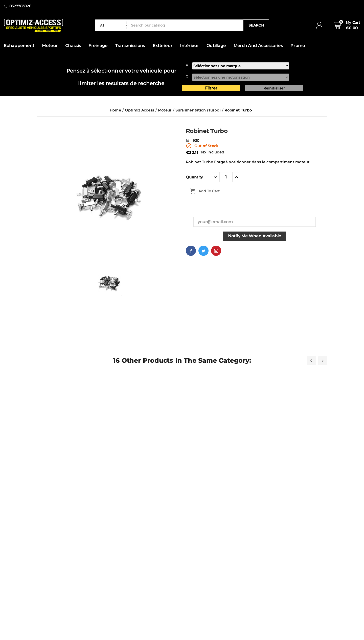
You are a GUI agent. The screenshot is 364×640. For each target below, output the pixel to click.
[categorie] (113, 25)
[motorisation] (241, 77)
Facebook (191, 251)
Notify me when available (255, 236)
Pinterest (216, 251)
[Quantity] (226, 177)
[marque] (241, 66)
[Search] (186, 25)
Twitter (203, 251)
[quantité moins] (215, 177)
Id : (189, 141)
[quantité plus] (237, 177)
